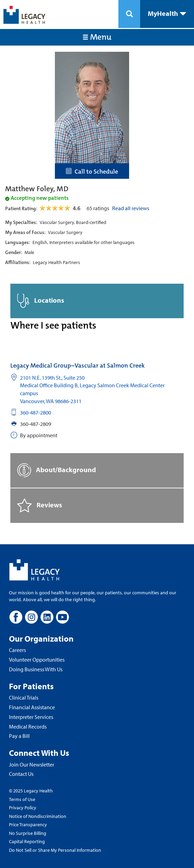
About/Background (57, 470)
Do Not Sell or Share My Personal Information (55, 850)
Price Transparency (28, 825)
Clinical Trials (24, 698)
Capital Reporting (27, 841)
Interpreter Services (31, 717)
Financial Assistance (32, 707)
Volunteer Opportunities (37, 660)
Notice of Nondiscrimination (38, 816)
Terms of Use (22, 799)
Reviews (40, 505)
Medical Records (28, 726)
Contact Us (21, 774)
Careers (17, 650)
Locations (41, 301)
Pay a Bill (19, 736)
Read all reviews (131, 208)
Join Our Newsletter (32, 764)
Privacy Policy (23, 808)
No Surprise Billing (28, 833)
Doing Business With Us (36, 669)
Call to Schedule (92, 172)
